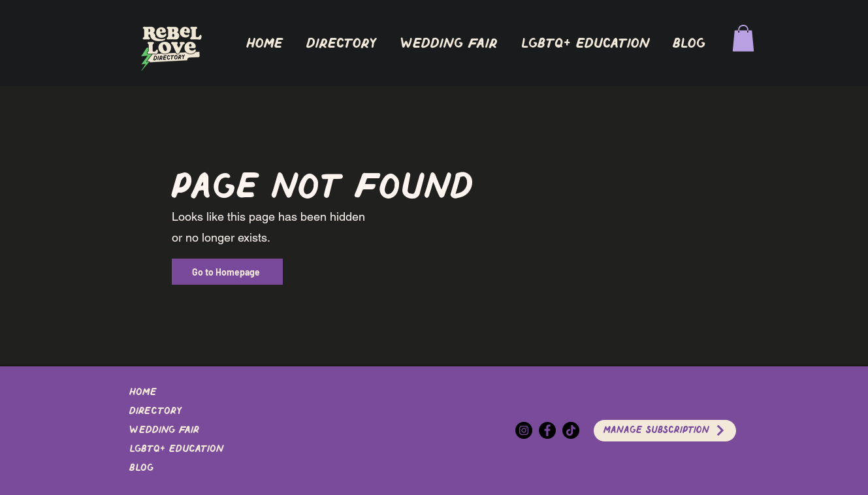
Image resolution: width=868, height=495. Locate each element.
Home (143, 392)
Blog (141, 468)
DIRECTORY (155, 411)
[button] (342, 44)
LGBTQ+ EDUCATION (176, 449)
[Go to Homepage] (227, 272)
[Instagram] (524, 430)
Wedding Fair (164, 430)
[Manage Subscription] (665, 431)
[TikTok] (571, 430)
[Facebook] (547, 430)
